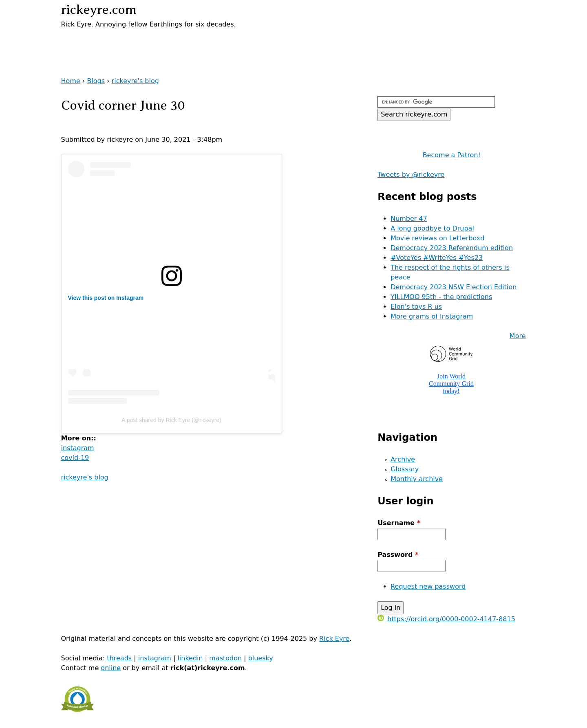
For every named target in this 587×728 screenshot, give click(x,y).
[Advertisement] (157, 42)
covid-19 (75, 458)
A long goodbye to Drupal (432, 228)
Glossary (405, 469)
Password (398, 555)
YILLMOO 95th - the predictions (441, 297)
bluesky (261, 658)
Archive (403, 459)
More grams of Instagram (432, 316)
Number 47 (409, 219)
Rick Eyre (334, 639)
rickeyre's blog (135, 81)
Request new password (428, 586)
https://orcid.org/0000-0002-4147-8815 (446, 619)
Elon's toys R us (416, 307)
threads (119, 658)
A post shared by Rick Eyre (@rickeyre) (171, 420)
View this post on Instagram (106, 298)
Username (399, 523)
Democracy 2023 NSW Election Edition (453, 287)
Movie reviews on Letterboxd (437, 238)
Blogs (96, 81)
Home (71, 81)
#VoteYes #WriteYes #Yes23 (437, 258)
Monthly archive (417, 479)
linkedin (190, 658)
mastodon (225, 658)
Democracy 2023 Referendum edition (452, 248)
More (518, 336)
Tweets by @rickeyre (411, 175)
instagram (78, 448)
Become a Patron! (452, 155)
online (111, 668)
